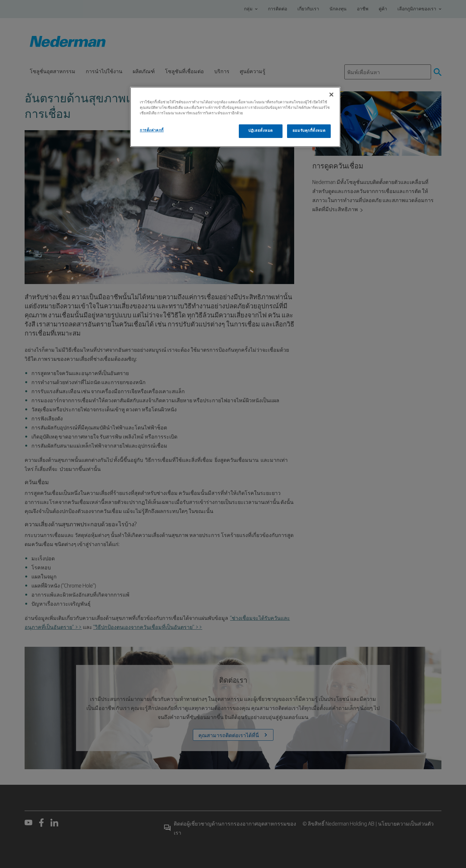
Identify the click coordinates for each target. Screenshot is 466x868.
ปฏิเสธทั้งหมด (261, 131)
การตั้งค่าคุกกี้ (152, 131)
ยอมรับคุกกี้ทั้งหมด (309, 131)
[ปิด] (331, 95)
